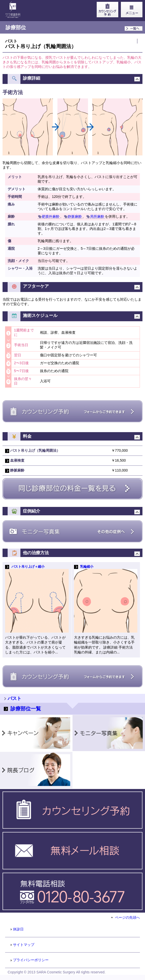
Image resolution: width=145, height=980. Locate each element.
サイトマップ (22, 945)
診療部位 (16, 27)
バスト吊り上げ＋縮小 (28, 567)
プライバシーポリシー (29, 960)
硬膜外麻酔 (49, 216)
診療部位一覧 (22, 709)
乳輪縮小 (87, 567)
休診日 (17, 929)
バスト (11, 41)
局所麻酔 (95, 216)
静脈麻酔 (73, 216)
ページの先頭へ (126, 917)
